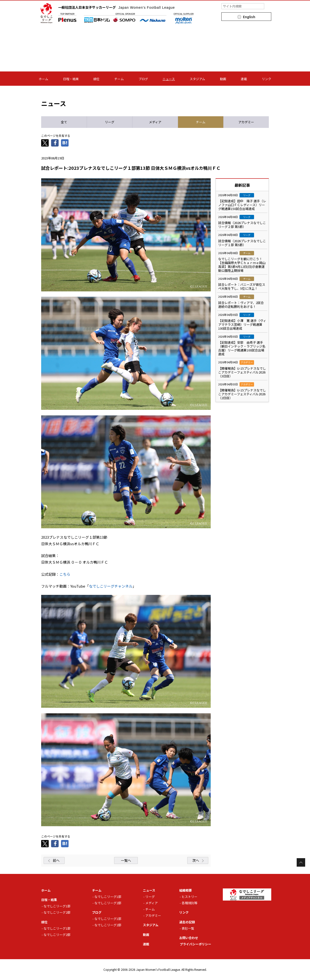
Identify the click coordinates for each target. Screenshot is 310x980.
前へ (56, 860)
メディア (151, 903)
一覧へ (126, 860)
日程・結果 (71, 79)
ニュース (169, 79)
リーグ (150, 897)
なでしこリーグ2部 (57, 912)
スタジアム (197, 79)
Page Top (301, 862)
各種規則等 (190, 903)
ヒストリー (190, 897)
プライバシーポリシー (195, 944)
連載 (244, 79)
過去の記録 (187, 922)
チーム (119, 79)
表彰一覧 (188, 928)
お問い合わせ (189, 938)
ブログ (143, 79)
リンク (267, 79)
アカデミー (153, 915)
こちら (65, 574)
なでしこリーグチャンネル (111, 586)
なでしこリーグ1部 (57, 906)
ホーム (43, 79)
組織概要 (186, 890)
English (249, 17)
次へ (196, 860)
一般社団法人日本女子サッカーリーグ (116, 7)
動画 (223, 79)
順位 (96, 79)
